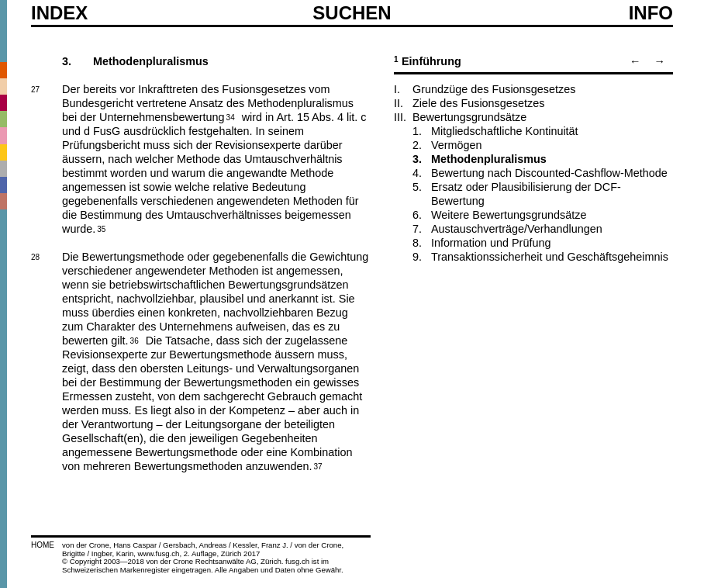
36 (135, 340)
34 (231, 116)
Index (59, 13)
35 (101, 228)
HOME (43, 545)
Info (651, 13)
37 (317, 465)
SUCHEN (352, 12)
